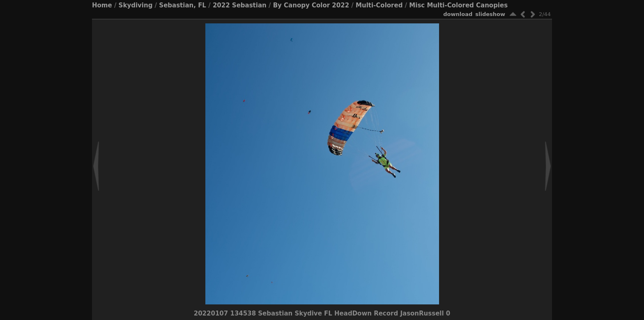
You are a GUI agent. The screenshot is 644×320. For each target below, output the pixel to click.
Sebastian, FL (183, 5)
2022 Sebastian (240, 5)
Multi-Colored (379, 5)
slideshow (490, 14)
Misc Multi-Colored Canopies (458, 5)
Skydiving (136, 5)
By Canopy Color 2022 (311, 5)
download (458, 14)
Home (102, 5)
